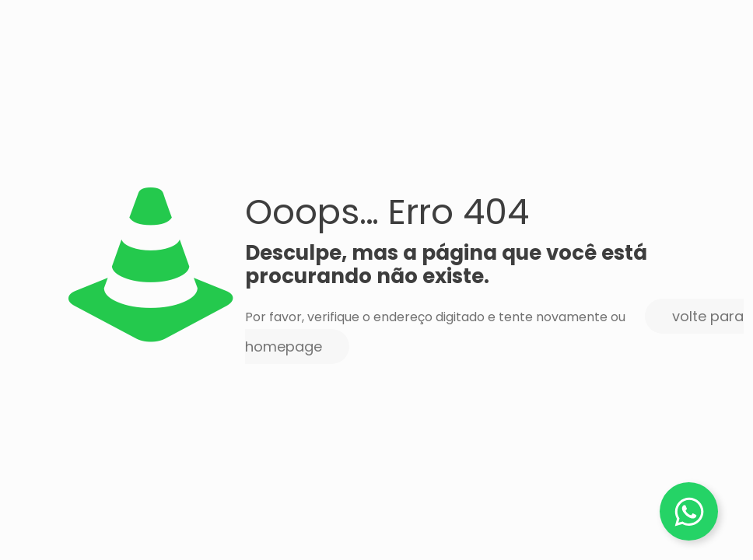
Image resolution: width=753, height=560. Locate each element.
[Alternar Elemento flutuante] (689, 511)
